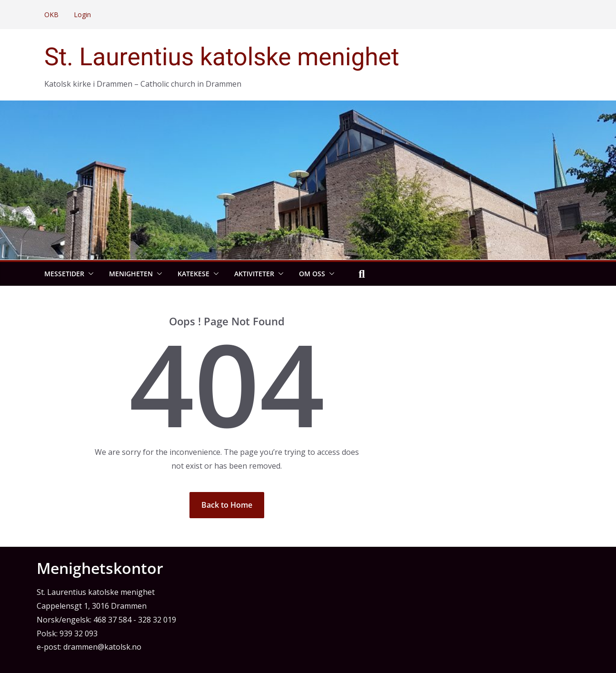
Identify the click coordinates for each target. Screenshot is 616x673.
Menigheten (131, 274)
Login (82, 15)
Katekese (194, 274)
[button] (89, 274)
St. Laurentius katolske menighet (222, 57)
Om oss (312, 274)
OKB (51, 15)
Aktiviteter (254, 274)
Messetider (64, 274)
